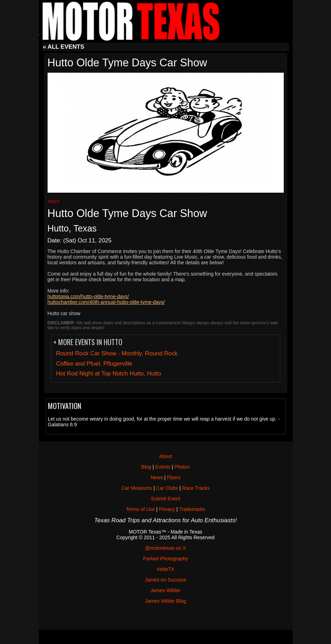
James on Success (166, 580)
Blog (146, 467)
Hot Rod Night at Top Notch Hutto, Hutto (109, 374)
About (165, 456)
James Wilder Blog (165, 601)
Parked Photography (166, 559)
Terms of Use (140, 509)
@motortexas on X (165, 548)
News (157, 477)
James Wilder (165, 590)
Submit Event (165, 499)
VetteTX (166, 569)
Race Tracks (196, 488)
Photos (182, 467)
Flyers (174, 477)
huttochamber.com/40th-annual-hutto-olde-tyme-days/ (106, 302)
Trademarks (192, 509)
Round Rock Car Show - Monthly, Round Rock (117, 353)
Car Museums (137, 488)
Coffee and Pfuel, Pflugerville (94, 364)
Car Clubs (167, 488)
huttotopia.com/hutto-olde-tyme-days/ (88, 296)
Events (163, 467)
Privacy (167, 509)
